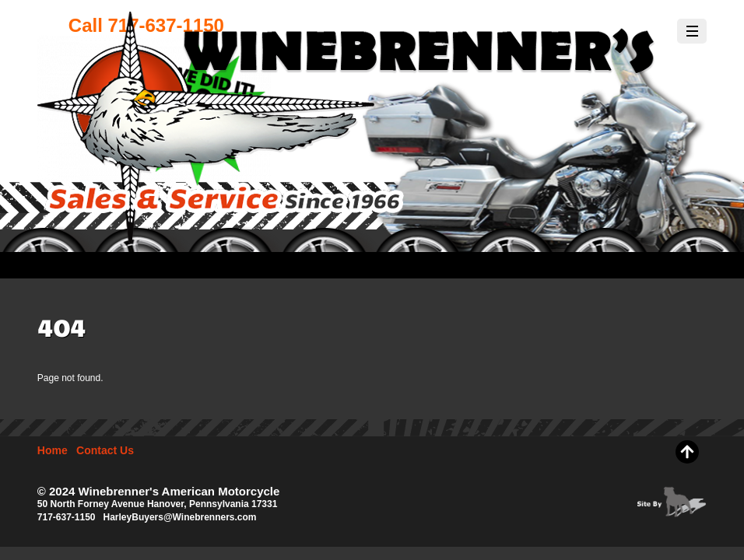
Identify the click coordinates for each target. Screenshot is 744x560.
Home (53, 450)
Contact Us (105, 450)
